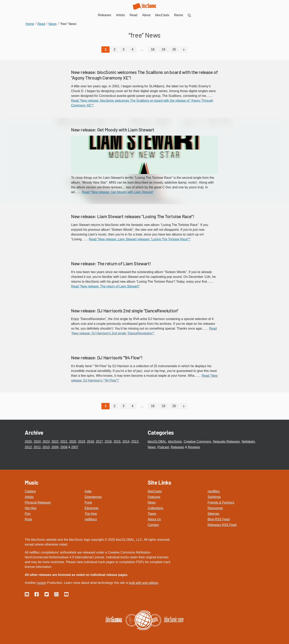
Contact (153, 525)
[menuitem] (189, 15)
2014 (126, 441)
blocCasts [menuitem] (162, 15)
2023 (46, 441)
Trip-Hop (91, 513)
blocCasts (155, 491)
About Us (154, 519)
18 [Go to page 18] (153, 49)
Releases (178, 447)
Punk (88, 502)
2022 (55, 441)
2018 (90, 441)
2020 (73, 441)
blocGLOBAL (157, 441)
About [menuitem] (146, 15)
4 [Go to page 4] (132, 49)
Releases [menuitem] (105, 15)
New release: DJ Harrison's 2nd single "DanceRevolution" (125, 310)
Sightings (214, 497)
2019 (82, 441)
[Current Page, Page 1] (105, 50)
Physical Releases (38, 502)
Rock (28, 519)
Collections (155, 508)
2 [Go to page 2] (114, 49)
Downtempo (93, 497)
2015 (117, 441)
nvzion (41, 583)
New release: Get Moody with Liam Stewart (113, 129)
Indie (88, 491)
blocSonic (175, 441)
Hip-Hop (31, 508)
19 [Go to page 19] (163, 49)
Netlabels (248, 441)
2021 (64, 441)
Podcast (163, 447)
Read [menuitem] (134, 15)
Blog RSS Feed (219, 519)
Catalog (30, 491)
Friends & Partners (221, 502)
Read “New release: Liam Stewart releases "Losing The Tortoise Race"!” (140, 239)
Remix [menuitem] (179, 15)
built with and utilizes (144, 583)
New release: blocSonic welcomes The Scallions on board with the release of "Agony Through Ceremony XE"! (144, 75)
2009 (55, 447)
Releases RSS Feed (222, 525)
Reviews (194, 447)
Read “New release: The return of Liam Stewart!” (105, 286)
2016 (108, 441)
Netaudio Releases (226, 441)
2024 (37, 441)
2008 (64, 447)
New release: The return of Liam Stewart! (111, 263)
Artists (29, 497)
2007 (75, 447)
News (152, 447)
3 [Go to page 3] (123, 49)
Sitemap (213, 513)
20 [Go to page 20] (174, 49)
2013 (135, 441)
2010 (46, 447)
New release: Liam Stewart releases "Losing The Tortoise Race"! (133, 216)
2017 (99, 441)
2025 (28, 441)
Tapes (152, 513)
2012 (28, 447)
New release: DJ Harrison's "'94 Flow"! (107, 358)
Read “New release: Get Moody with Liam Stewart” (118, 192)
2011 (37, 447)
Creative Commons (197, 441)
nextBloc (214, 491)
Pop (28, 513)
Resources (215, 508)
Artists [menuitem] (120, 15)
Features (154, 497)
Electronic (92, 508)
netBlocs (91, 519)
